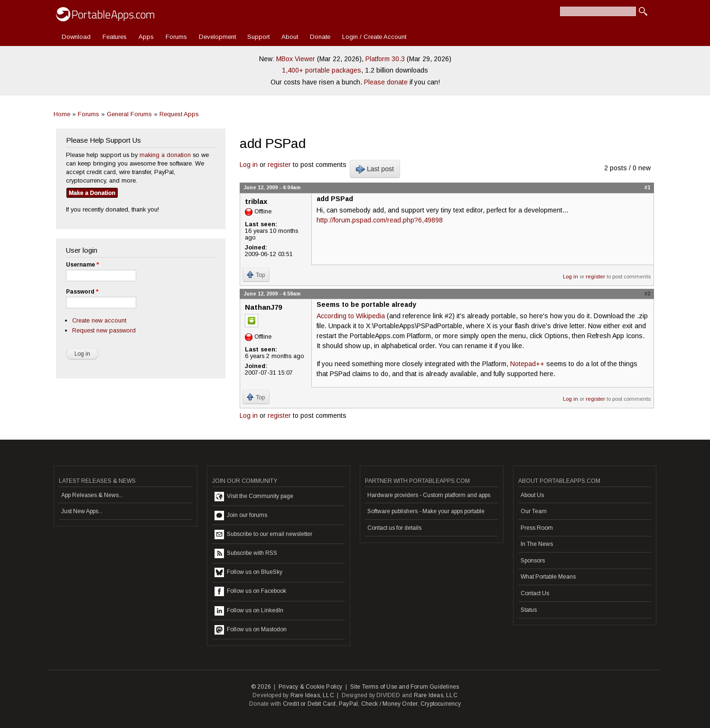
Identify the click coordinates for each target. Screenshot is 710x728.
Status (529, 610)
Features (115, 37)
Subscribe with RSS (246, 553)
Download (76, 37)
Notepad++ (527, 364)
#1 (647, 187)
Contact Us (535, 593)
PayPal (348, 704)
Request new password (104, 330)
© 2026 (261, 687)
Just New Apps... (82, 511)
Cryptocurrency (441, 704)
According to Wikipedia (351, 316)
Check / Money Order (389, 704)
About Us (532, 495)
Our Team (534, 511)
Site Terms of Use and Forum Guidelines (405, 687)
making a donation (165, 155)
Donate (320, 37)
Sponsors (533, 561)
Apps (146, 37)
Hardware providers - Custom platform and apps (429, 495)
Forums (176, 37)
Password (82, 292)
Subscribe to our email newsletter (263, 534)
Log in (249, 165)
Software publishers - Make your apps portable (426, 511)
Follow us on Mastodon (251, 630)
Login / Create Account (374, 37)
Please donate (386, 82)
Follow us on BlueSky (248, 572)
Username (82, 265)
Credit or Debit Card (309, 704)
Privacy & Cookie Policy (311, 687)
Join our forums (241, 516)
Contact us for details (394, 528)
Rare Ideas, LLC (312, 695)
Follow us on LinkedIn (249, 611)
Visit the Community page (254, 497)
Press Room (537, 528)
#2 (647, 294)
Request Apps (179, 114)
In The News (537, 544)
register (279, 165)
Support (258, 37)
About (290, 37)
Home (62, 114)
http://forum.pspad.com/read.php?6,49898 (380, 220)
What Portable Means (548, 577)
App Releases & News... (92, 495)
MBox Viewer (296, 59)
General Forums (129, 114)
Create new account (99, 320)
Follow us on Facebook (250, 591)
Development (217, 37)
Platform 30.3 (385, 59)
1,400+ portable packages (322, 70)
